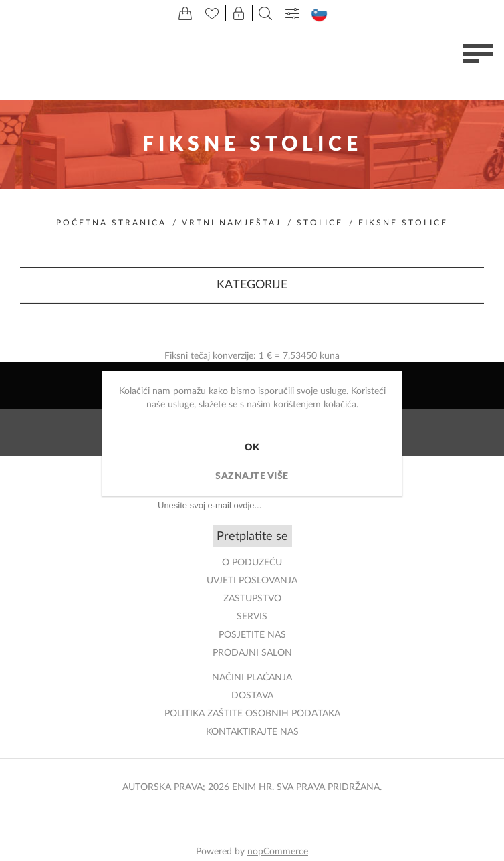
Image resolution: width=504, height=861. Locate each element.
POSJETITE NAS (252, 635)
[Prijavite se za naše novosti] (252, 505)
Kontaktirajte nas (252, 732)
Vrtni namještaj (232, 223)
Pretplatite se (252, 537)
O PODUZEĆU (252, 563)
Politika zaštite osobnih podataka (252, 714)
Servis (252, 617)
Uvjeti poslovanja (252, 581)
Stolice (320, 223)
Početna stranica (111, 223)
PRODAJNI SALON (252, 653)
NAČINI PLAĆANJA (252, 678)
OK (252, 448)
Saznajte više (252, 476)
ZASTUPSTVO (252, 599)
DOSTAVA (252, 696)
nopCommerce (278, 852)
